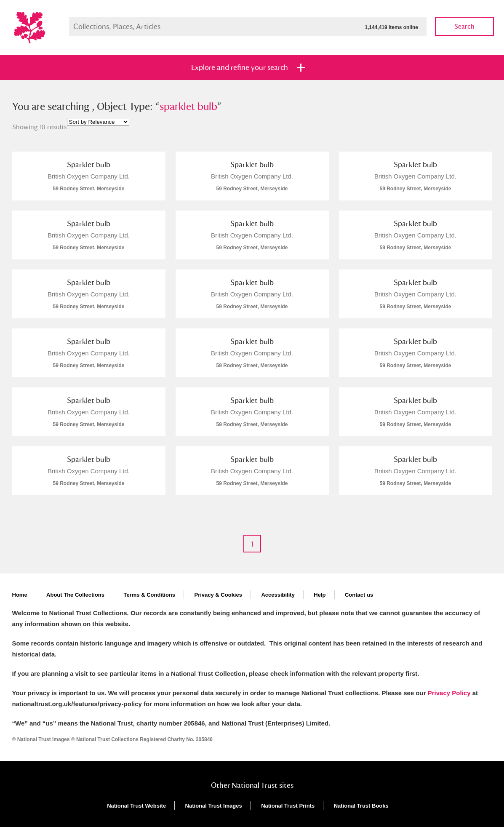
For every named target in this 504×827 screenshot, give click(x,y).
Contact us (359, 595)
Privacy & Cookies (218, 595)
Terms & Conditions (149, 595)
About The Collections (75, 595)
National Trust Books (361, 806)
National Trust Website (136, 806)
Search (464, 26)
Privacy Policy (449, 693)
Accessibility (278, 595)
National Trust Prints (288, 806)
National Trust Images (214, 806)
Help (320, 595)
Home (20, 595)
